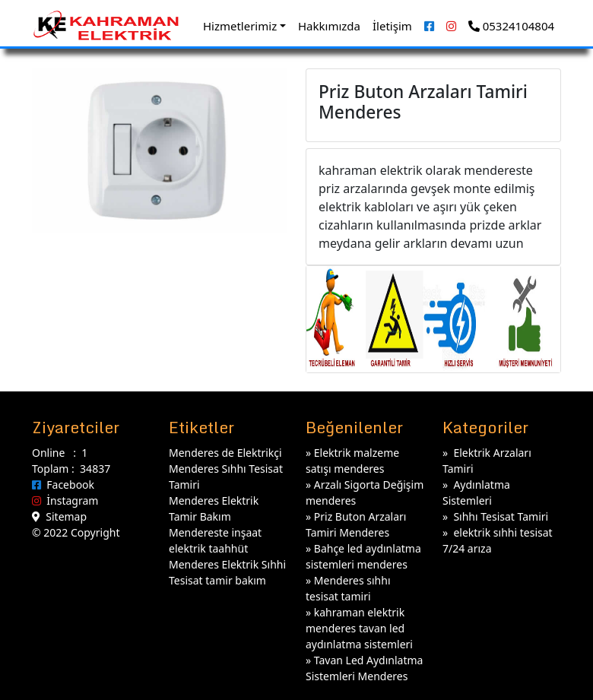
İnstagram (65, 500)
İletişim (392, 26)
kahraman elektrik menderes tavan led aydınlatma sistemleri (359, 628)
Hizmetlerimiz (240, 26)
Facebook (63, 485)
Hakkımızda (329, 26)
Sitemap (59, 516)
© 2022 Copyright (76, 532)
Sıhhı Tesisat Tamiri (501, 516)
